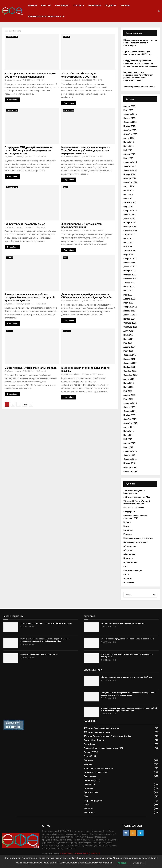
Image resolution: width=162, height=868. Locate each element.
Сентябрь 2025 (130, 134)
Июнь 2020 (128, 387)
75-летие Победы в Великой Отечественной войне (108, 736)
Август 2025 (129, 138)
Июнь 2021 (128, 339)
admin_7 (20, 80)
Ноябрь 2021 (129, 319)
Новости (46, 6)
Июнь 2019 (128, 435)
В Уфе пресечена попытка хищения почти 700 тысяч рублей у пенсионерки (30, 75)
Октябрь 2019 (130, 419)
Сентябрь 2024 (130, 182)
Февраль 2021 (130, 355)
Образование (130, 546)
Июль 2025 (128, 142)
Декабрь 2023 (130, 219)
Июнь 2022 (128, 291)
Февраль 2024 (130, 211)
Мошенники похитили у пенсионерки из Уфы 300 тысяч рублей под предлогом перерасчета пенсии (86, 150)
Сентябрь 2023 (130, 231)
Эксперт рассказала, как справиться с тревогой (123, 623)
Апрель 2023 (129, 251)
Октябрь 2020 (130, 371)
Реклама (125, 6)
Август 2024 (129, 186)
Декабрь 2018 (130, 459)
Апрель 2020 (129, 395)
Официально (129, 554)
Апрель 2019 (129, 443)
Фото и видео (62, 6)
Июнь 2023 (128, 243)
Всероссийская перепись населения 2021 (135, 517)
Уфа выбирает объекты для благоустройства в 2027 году (79, 75)
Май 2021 (128, 343)
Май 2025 (128, 150)
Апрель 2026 (129, 106)
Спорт (65, 257)
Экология (128, 578)
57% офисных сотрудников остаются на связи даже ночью (127, 639)
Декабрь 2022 (130, 267)
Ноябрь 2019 (129, 415)
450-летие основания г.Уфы (137, 497)
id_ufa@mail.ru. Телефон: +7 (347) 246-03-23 (80, 853)
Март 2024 (128, 206)
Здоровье (128, 530)
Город (65, 187)
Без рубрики (129, 512)
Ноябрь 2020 (129, 367)
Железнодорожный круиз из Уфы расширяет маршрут (82, 226)
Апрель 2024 (129, 202)
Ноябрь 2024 (129, 174)
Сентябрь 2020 (130, 375)
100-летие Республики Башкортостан (134, 492)
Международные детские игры (138, 538)
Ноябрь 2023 (129, 223)
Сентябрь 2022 (130, 279)
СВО (125, 566)
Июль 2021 (128, 335)
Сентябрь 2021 (130, 327)
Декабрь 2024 (130, 170)
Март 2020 (128, 399)
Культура (128, 534)
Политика (128, 558)
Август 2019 (129, 427)
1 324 (25, 405)
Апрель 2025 (129, 154)
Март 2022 (128, 303)
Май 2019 (128, 439)
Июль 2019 (128, 431)
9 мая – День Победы (134, 508)
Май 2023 (128, 247)
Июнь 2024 (128, 194)
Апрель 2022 (129, 299)
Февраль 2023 (130, 259)
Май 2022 (128, 295)
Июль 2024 (128, 190)
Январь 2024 (129, 215)
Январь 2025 (129, 166)
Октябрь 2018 (130, 467)
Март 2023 (128, 255)
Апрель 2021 (129, 347)
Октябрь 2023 (130, 226)
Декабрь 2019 (130, 411)
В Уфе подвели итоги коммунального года (31, 368)
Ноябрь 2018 (129, 463)
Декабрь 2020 (130, 363)
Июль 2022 (128, 287)
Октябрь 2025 (130, 130)
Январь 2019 (129, 455)
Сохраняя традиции (133, 570)
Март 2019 (128, 447)
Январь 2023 (129, 263)
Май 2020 (128, 391)
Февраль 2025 (130, 162)
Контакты (79, 6)
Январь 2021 (129, 359)
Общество (67, 331)
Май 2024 (128, 198)
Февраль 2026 (130, 114)
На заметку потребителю (135, 542)
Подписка (111, 6)
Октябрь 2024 (130, 178)
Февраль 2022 (130, 307)
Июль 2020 (128, 383)
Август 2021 (129, 331)
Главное (66, 37)
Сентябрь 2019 (130, 423)
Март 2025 (128, 158)
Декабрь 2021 (130, 315)
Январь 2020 (129, 407)
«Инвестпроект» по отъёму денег (25, 224)
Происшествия (12, 37)
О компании (95, 6)
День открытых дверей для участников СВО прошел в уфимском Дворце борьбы (87, 296)
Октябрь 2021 (130, 323)
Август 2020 (129, 379)
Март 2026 (128, 110)
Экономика (129, 582)
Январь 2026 (129, 118)
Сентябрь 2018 (130, 471)
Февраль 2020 (130, 403)
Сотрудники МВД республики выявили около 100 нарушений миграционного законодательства (29, 150)
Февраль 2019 (130, 451)
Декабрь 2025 (130, 122)
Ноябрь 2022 (129, 271)
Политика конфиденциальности (46, 17)
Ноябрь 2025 (129, 126)
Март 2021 (128, 351)
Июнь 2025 (128, 146)
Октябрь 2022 (130, 275)
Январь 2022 (129, 311)
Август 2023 (129, 235)
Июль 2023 (128, 239)
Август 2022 (129, 283)
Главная (33, 6)
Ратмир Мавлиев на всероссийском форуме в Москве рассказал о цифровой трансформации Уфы (30, 298)
